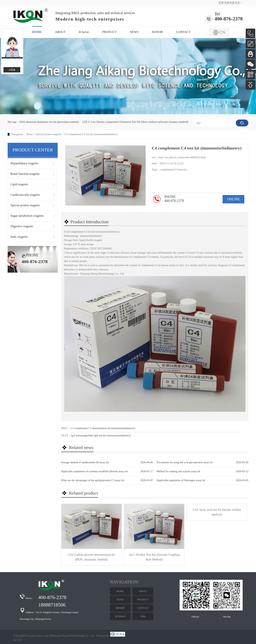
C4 (177, 169)
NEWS (134, 32)
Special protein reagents (49, 134)
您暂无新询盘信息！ (231, 3)
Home (30, 134)
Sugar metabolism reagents (27, 216)
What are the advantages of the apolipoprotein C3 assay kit (93, 480)
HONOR (157, 32)
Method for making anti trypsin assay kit (178, 471)
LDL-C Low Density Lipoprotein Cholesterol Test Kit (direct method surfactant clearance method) (135, 122)
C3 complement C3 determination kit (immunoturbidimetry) (103, 428)
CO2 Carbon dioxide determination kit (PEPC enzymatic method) (91, 557)
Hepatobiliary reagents (24, 163)
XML (143, 616)
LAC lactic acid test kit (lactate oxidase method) (217, 512)
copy (46, 636)
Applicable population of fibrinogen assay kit (181, 480)
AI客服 (12, 70)
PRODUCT (109, 32)
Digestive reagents (22, 226)
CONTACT (183, 32)
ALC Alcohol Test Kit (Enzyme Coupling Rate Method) (154, 557)
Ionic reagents (19, 237)
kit (185, 169)
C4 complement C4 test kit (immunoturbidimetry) (91, 134)
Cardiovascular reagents (25, 195)
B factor (84, 32)
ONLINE (234, 199)
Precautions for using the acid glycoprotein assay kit (185, 462)
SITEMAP (120, 616)
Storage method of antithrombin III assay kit (85, 462)
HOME (37, 32)
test (181, 169)
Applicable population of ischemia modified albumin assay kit (94, 471)
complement (167, 169)
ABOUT (60, 32)
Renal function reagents (25, 174)
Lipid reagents (19, 184)
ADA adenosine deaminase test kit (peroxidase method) (49, 122)
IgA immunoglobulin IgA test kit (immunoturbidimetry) (101, 436)
